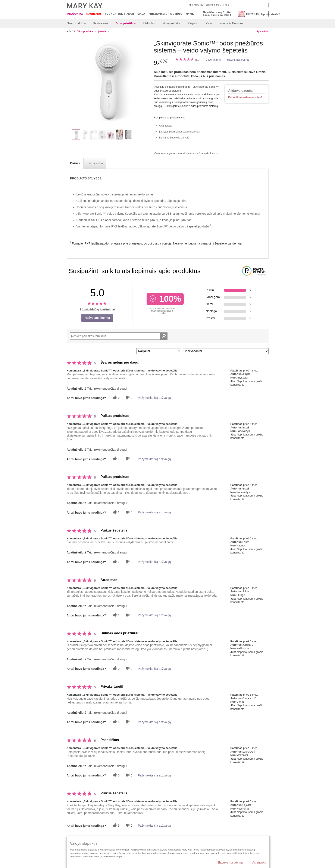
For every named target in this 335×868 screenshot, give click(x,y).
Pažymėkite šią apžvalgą (154, 398)
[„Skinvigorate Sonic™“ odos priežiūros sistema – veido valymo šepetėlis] (109, 82)
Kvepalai (193, 23)
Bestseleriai (101, 23)
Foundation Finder (119, 14)
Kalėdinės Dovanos (231, 23)
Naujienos (94, 14)
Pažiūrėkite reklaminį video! (245, 97)
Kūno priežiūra (171, 23)
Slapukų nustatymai (230, 862)
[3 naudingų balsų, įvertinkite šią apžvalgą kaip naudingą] (116, 826)
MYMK (190, 14)
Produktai (75, 14)
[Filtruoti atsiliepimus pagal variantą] (226, 351)
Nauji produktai (76, 23)
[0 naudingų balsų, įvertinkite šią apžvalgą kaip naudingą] (116, 398)
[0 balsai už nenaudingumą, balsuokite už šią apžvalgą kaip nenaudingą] (128, 398)
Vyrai (209, 23)
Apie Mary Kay (196, 5)
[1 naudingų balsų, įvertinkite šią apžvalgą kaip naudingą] (116, 459)
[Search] (250, 5)
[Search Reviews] (119, 336)
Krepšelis (257, 14)
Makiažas (149, 23)
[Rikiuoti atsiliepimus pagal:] (159, 351)
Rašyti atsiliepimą (238, 60)
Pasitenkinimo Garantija (217, 5)
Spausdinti (262, 31)
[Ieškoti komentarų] (164, 336)
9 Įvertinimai (213, 60)
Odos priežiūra (126, 23)
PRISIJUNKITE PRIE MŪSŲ (165, 14)
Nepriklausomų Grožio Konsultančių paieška (217, 13)
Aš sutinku (259, 862)
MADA (141, 14)
